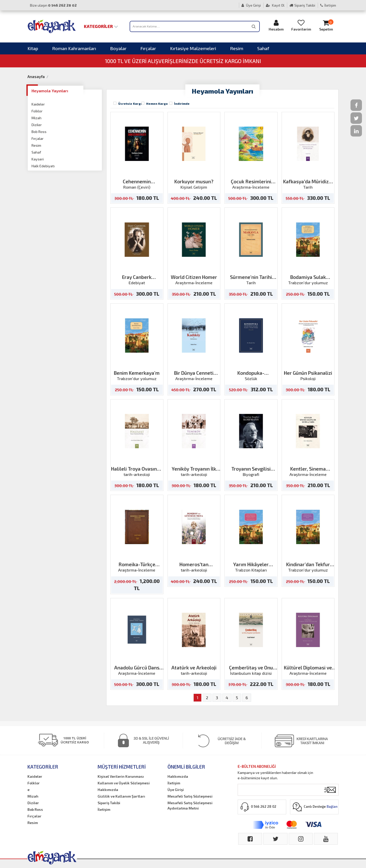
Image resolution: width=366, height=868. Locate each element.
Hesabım (276, 25)
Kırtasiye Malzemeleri (193, 48)
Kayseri (38, 159)
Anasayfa (36, 77)
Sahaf (263, 48)
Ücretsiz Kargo (130, 103)
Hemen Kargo (157, 103)
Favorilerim (301, 25)
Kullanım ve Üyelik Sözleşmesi (124, 783)
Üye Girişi (251, 5)
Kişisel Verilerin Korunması (121, 776)
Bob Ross (39, 132)
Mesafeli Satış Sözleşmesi (190, 796)
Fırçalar (148, 48)
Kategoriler (101, 26)
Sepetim (326, 25)
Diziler (37, 125)
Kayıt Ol (275, 5)
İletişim (328, 5)
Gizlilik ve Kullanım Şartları (121, 796)
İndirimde (182, 103)
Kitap (33, 48)
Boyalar (118, 48)
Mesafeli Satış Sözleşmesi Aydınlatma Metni (190, 805)
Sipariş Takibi (302, 5)
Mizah (36, 118)
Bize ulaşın (53, 5)
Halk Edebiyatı (43, 166)
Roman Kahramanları (74, 48)
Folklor (37, 111)
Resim (237, 48)
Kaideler (38, 104)
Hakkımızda (108, 790)
